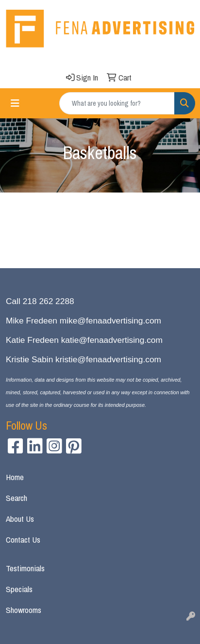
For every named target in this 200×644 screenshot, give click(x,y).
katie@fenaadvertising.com (112, 340)
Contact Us (23, 539)
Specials (19, 589)
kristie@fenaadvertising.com (108, 359)
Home (15, 477)
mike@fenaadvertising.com (110, 321)
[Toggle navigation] (15, 103)
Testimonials (25, 568)
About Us (20, 519)
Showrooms (24, 610)
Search (17, 498)
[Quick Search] (117, 103)
